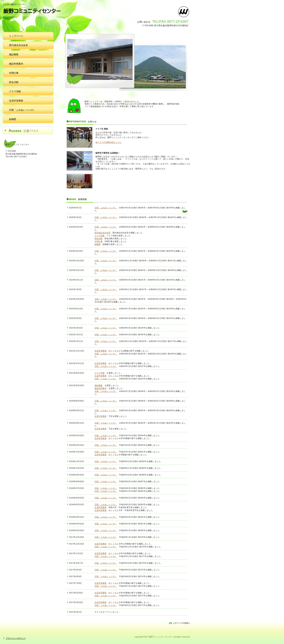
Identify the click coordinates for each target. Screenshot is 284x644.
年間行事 (99, 241)
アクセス (30, 131)
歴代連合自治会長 (103, 233)
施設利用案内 (101, 388)
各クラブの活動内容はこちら (108, 142)
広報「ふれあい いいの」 (106, 208)
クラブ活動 (100, 236)
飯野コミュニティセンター (60, 11)
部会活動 (99, 238)
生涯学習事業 (101, 351)
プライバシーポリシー (16, 638)
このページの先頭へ (181, 623)
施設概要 (99, 385)
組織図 (98, 244)
